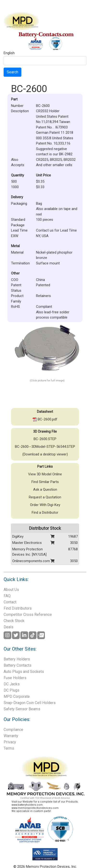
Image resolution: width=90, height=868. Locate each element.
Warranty (11, 736)
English (9, 53)
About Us (11, 590)
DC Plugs (12, 690)
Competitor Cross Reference (28, 615)
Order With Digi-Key (45, 505)
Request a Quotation (45, 497)
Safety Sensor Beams (22, 709)
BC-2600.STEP (45, 439)
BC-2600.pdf (45, 419)
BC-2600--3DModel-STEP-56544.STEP (45, 447)
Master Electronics (27, 543)
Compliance (13, 730)
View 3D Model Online (45, 474)
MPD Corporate (17, 696)
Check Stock (14, 621)
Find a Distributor (45, 513)
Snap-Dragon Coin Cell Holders (30, 703)
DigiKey (18, 536)
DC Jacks (12, 684)
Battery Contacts (18, 665)
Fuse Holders (15, 678)
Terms (9, 748)
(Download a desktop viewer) (45, 454)
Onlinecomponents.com (31, 561)
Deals (9, 627)
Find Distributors (18, 608)
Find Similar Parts (45, 482)
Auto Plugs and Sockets (24, 672)
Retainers (43, 296)
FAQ (7, 596)
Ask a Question (45, 489)
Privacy (10, 742)
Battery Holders (17, 659)
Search (12, 72)
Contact (10, 602)
